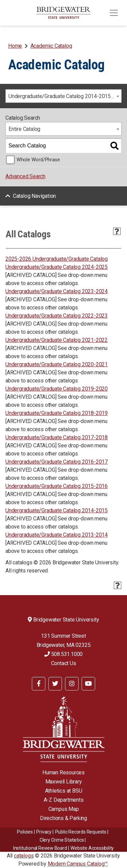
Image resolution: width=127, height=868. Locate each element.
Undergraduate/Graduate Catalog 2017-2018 (57, 437)
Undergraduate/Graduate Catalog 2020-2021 (57, 364)
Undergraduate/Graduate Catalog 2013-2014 (57, 535)
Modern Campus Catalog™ (78, 864)
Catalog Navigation (34, 196)
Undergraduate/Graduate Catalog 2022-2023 (57, 316)
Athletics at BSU (64, 791)
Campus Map (64, 809)
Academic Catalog (51, 46)
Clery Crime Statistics (62, 840)
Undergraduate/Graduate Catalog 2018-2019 (57, 413)
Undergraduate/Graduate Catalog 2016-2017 (57, 462)
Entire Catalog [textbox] (24, 129)
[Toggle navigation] (114, 13)
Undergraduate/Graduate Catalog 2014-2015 (57, 510)
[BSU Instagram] (72, 684)
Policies (25, 832)
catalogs (24, 856)
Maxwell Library (64, 782)
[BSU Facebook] (39, 684)
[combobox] (63, 96)
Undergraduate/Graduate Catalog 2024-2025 (57, 267)
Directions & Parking (63, 818)
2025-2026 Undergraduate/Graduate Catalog (57, 259)
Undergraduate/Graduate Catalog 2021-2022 (57, 340)
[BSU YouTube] (88, 684)
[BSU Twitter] (55, 684)
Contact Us (64, 663)
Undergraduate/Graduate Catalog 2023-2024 (57, 291)
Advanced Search (25, 176)
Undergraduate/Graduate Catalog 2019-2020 (57, 389)
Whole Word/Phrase (38, 160)
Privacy (44, 832)
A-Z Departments (64, 800)
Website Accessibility (92, 848)
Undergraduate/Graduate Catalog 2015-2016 (57, 486)
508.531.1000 (63, 654)
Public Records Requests (81, 832)
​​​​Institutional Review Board (40, 848)
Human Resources (63, 772)
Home (15, 46)
